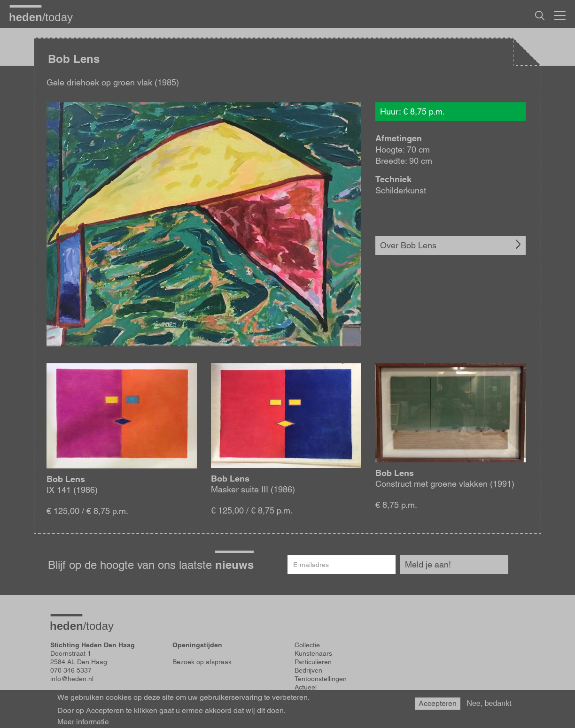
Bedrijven (308, 670)
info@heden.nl (72, 679)
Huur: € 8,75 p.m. (412, 111)
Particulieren (313, 662)
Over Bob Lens (408, 245)
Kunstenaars (313, 653)
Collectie (307, 645)
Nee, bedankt (489, 705)
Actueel (306, 687)
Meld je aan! (428, 564)
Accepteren (438, 705)
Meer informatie (83, 723)
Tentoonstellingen (321, 679)
